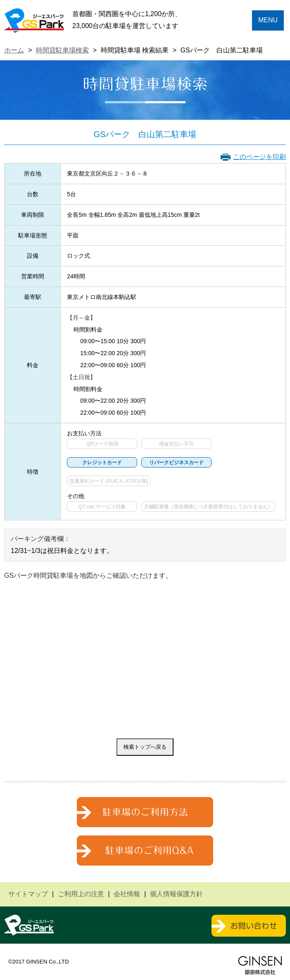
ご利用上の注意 (81, 894)
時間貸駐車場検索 (62, 50)
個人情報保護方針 (176, 894)
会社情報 (127, 894)
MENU (268, 20)
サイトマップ (28, 894)
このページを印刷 (259, 157)
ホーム (14, 50)
